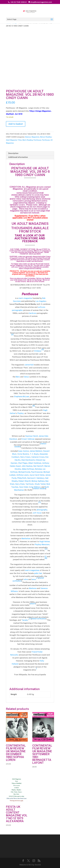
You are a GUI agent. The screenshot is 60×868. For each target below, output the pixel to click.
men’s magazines (32, 570)
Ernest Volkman (28, 439)
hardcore (33, 313)
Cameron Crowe (38, 457)
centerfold (29, 365)
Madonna (33, 588)
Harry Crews (25, 457)
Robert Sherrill (25, 481)
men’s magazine (25, 298)
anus (34, 579)
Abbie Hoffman (28, 469)
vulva (26, 579)
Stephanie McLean (22, 397)
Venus (26, 377)
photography (42, 510)
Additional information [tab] (18, 157)
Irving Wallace (35, 487)
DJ (46, 557)
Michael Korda (24, 472)
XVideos (38, 351)
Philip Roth (22, 478)
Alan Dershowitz (28, 460)
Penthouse (37, 140)
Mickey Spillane (38, 481)
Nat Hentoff (38, 466)
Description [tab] (13, 153)
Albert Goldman (35, 463)
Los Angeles (41, 301)
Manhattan (26, 539)
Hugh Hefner (45, 542)
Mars (18, 377)
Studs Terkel (40, 484)
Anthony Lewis (23, 475)
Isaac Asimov (24, 451)
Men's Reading (28, 140)
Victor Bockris (23, 454)
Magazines (35, 137)
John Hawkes (27, 466)
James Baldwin (36, 451)
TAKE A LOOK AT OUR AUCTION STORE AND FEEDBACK (30, 238)
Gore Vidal (24, 487)
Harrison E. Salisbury (36, 478)
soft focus (37, 513)
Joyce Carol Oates (37, 475)
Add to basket (16, 124)
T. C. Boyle (34, 454)
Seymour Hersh (32, 436)
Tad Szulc (30, 484)
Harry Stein (20, 484)
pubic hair (38, 573)
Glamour (28, 137)
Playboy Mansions (42, 545)
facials (25, 620)
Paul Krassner (37, 472)
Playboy (20, 413)
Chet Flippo (23, 463)
